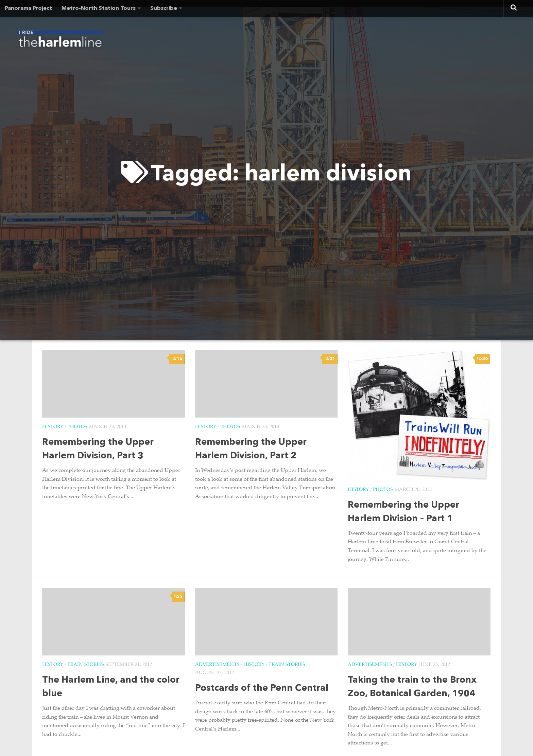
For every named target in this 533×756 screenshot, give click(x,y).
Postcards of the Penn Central (262, 689)
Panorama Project (28, 8)
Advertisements (217, 665)
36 (483, 359)
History (53, 427)
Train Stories (85, 665)
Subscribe (164, 8)
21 (330, 359)
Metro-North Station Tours (99, 8)
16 (177, 359)
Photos (77, 427)
